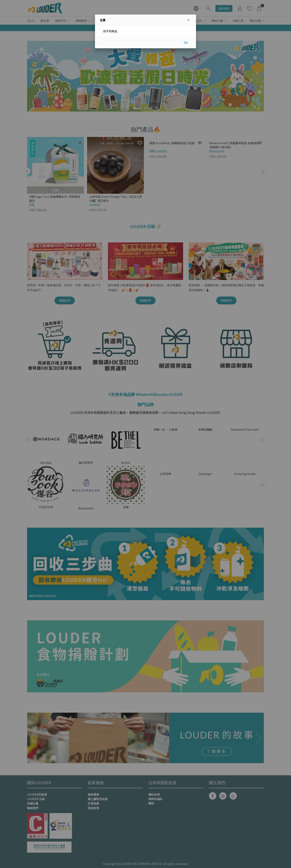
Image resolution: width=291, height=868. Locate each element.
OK (186, 43)
